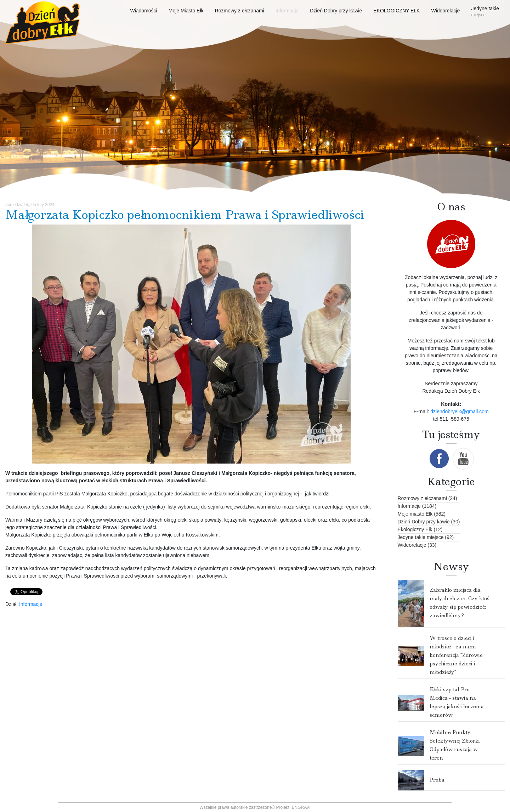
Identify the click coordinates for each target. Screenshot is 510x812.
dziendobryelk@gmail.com (459, 411)
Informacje (31, 604)
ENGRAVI (301, 807)
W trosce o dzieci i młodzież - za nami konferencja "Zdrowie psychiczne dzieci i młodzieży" (456, 655)
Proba (437, 780)
